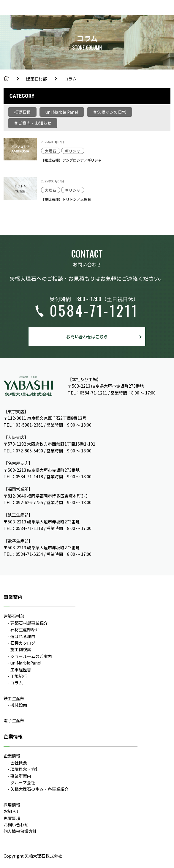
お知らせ (12, 811)
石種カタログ (23, 643)
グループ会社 (23, 782)
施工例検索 (21, 649)
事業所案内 (21, 776)
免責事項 (12, 818)
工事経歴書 (21, 670)
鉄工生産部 (14, 698)
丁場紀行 (19, 676)
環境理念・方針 (25, 769)
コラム (17, 683)
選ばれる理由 (23, 636)
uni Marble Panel (62, 112)
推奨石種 (22, 112)
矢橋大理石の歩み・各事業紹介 (39, 789)
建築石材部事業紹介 (29, 623)
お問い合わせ (16, 825)
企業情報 (12, 756)
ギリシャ (73, 151)
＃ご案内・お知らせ (33, 123)
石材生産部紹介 (25, 629)
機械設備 (19, 705)
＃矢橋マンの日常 (110, 112)
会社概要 (19, 763)
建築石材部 (37, 79)
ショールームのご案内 (31, 656)
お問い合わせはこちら (87, 337)
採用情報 (12, 805)
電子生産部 (14, 720)
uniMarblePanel (26, 663)
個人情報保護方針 (20, 831)
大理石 (51, 151)
